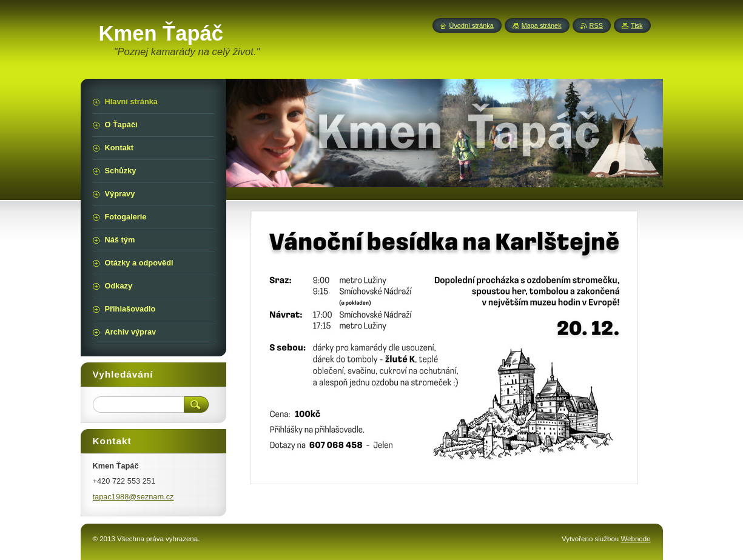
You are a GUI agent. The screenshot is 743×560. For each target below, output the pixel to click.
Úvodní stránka (472, 25)
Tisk (637, 25)
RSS (596, 25)
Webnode (635, 539)
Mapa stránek (542, 25)
